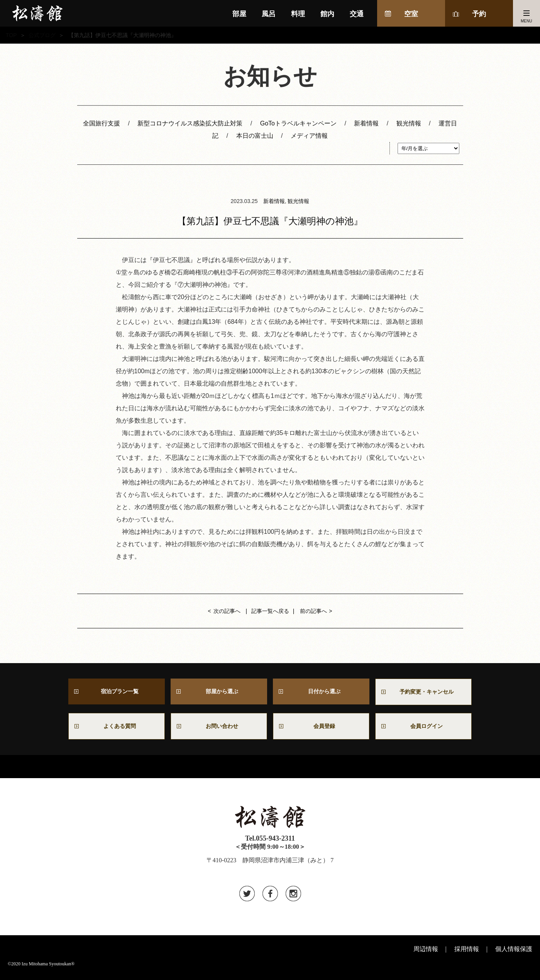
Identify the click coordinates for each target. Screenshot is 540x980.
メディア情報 (309, 136)
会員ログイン (423, 729)
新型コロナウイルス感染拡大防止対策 (190, 123)
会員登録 (321, 729)
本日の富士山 (255, 136)
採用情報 (467, 953)
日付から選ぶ (321, 692)
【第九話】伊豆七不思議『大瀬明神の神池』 (270, 221)
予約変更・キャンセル (423, 693)
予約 (479, 14)
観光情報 (409, 123)
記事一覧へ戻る (270, 611)
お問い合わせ (222, 729)
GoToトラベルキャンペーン (298, 123)
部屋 (239, 14)
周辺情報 (426, 953)
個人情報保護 (514, 953)
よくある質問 (117, 729)
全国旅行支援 (102, 123)
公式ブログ (42, 35)
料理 (298, 14)
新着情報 (366, 123)
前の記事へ (313, 611)
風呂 (269, 14)
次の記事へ (227, 611)
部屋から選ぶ (219, 692)
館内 (327, 14)
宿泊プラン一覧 (117, 692)
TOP (11, 35)
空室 (411, 14)
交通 (357, 14)
